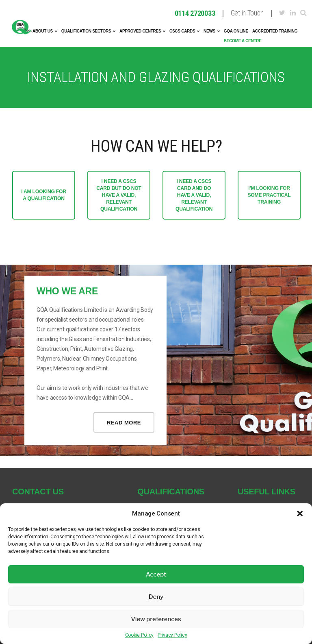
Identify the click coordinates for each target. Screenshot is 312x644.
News (209, 31)
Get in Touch (247, 13)
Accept (156, 574)
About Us (43, 31)
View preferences (156, 619)
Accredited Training (275, 31)
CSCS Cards (182, 31)
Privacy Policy (172, 635)
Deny (156, 597)
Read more (124, 423)
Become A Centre (243, 41)
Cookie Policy (139, 635)
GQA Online (236, 31)
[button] (300, 513)
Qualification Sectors (86, 31)
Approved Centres (140, 31)
